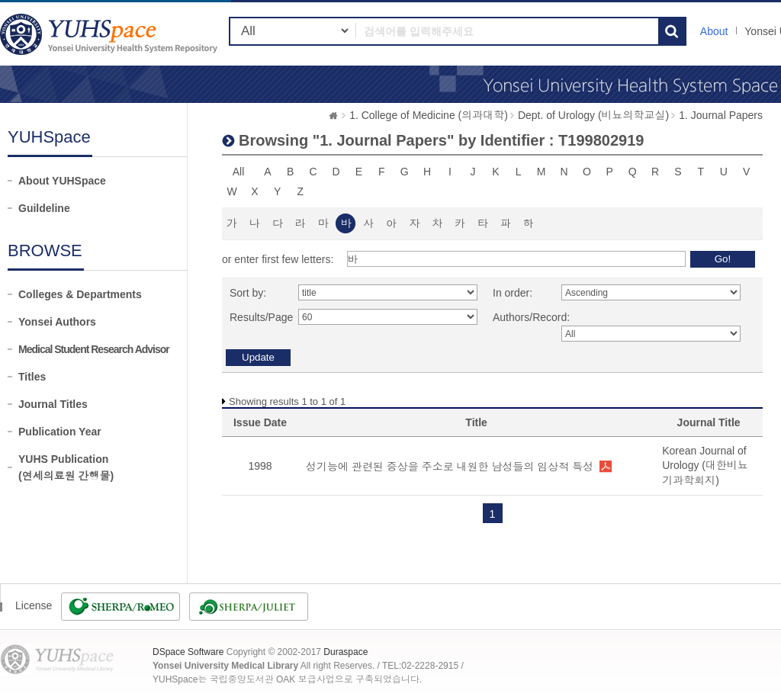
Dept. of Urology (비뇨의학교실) (593, 115)
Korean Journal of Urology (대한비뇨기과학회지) (705, 466)
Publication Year (60, 432)
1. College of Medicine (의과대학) (429, 115)
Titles (32, 377)
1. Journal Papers (721, 115)
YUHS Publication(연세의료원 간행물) (66, 467)
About (714, 31)
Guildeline (44, 208)
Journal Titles (53, 404)
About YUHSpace (62, 181)
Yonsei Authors (57, 322)
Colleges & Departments (80, 294)
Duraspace (346, 652)
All (239, 172)
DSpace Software (188, 652)
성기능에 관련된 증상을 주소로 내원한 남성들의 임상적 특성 (450, 467)
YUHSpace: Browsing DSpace (111, 34)
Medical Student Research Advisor (94, 349)
